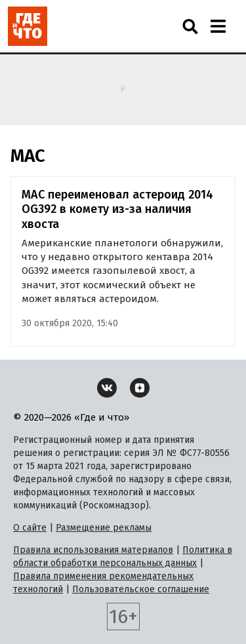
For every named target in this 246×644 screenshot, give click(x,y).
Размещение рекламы (104, 528)
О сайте (30, 528)
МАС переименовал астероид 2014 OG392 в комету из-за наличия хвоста (117, 209)
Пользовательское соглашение (141, 589)
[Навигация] (218, 26)
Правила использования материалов (93, 550)
